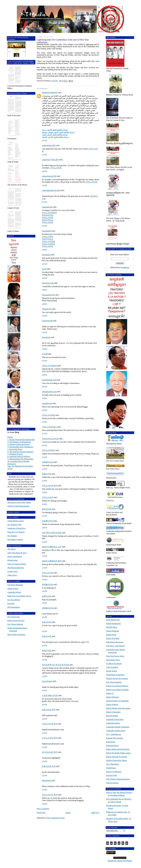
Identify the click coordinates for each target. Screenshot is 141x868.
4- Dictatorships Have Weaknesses (20, 447)
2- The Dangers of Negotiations (19, 442)
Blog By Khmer (112, 716)
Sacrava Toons (112, 775)
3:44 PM (44, 504)
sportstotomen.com (49, 380)
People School (112, 671)
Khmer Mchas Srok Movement (118, 749)
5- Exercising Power (15, 449)
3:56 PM (44, 603)
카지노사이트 (56, 168)
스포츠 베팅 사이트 (50, 695)
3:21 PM (44, 140)
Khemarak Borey (113, 746)
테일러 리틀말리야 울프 (52, 561)
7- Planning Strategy (15, 454)
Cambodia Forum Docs (115, 719)
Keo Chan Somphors (114, 682)
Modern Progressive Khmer (117, 760)
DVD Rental (127, 861)
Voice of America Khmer (17, 564)
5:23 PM (44, 719)
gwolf (44, 269)
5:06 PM (44, 386)
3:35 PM (44, 790)
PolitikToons (111, 768)
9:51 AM (45, 264)
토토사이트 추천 (49, 710)
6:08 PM (44, 375)
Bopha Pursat (111, 635)
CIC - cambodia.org (114, 734)
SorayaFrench (47, 681)
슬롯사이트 (47, 474)
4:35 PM (44, 226)
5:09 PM (44, 398)
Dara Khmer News (113, 660)
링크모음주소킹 (49, 665)
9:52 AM (45, 278)
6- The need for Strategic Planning (20, 452)
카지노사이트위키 (49, 213)
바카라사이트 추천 (50, 752)
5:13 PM (44, 542)
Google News (13, 571)
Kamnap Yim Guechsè (115, 738)
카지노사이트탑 (49, 241)
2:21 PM (44, 202)
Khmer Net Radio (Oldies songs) (118, 753)
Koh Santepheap (14, 607)
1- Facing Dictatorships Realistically (21, 440)
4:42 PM (44, 704)
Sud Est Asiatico (112, 783)
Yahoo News (12, 575)
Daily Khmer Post (113, 620)
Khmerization (13, 560)
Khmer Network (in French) (117, 757)
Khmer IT (110, 693)
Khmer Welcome (112, 697)
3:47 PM (44, 516)
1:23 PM (44, 676)
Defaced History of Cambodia (117, 701)
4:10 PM (44, 316)
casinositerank (47, 321)
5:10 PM (44, 410)
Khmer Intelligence (15, 557)
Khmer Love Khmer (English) (117, 690)
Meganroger (47, 780)
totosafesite (46, 255)
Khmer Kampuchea (113, 623)
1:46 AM (45, 332)
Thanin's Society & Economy (117, 678)
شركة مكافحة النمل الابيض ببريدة (55, 130)
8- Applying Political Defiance (19, 456)
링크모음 (65, 665)
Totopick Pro (47, 309)
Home (68, 813)
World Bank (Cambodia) (115, 675)
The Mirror (12, 549)
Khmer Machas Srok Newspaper (118, 708)
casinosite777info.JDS (50, 160)
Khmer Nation (13, 589)
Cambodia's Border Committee (118, 727)
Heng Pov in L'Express (16, 532)
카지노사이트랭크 (49, 366)
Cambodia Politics (14, 592)
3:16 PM (44, 422)
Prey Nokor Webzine (15, 624)
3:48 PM (44, 527)
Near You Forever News (115, 656)
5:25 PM (44, 775)
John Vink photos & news (17, 553)
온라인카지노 (48, 220)
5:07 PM (44, 690)
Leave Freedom (112, 667)
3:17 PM (44, 433)
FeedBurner (125, 267)
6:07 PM (44, 361)
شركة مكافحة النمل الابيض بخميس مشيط (58, 132)
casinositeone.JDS (49, 145)
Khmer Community (113, 712)
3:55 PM (44, 579)
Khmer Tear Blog (113, 638)
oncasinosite (47, 231)
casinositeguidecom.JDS (51, 190)
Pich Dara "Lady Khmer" (116, 646)
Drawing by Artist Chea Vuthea (19, 502)
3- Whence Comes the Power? (19, 444)
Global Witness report (16, 521)
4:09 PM (44, 290)
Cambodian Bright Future (116, 731)
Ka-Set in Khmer (14, 600)
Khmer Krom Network (16, 621)
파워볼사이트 (48, 462)
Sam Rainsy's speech (15, 540)
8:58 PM (44, 804)
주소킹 (58, 665)
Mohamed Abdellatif (50, 93)
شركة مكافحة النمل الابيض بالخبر (55, 135)
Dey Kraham (12, 536)
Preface (10, 437)
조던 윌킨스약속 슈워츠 (52, 533)
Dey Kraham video (15, 525)
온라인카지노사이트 (50, 439)
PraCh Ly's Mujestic (114, 772)
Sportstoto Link (48, 283)
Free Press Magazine (15, 585)
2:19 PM (44, 155)
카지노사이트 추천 (50, 486)
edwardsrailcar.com (49, 392)
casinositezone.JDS (49, 176)
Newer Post (41, 813)
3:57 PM (44, 660)
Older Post (95, 813)
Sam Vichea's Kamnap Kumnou (118, 779)
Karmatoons (111, 742)
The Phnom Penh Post (16, 568)
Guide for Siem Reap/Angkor (18, 506)
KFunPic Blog (112, 627)
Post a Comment (43, 809)
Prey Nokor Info (14, 617)
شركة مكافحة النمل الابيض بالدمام (55, 137)
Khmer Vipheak (112, 705)
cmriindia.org (47, 403)
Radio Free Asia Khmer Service (19, 596)
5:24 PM (44, 733)
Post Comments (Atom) (56, 818)
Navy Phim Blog (112, 764)
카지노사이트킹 (49, 244)
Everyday (11, 603)
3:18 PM (44, 481)
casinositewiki (47, 207)
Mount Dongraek (113, 631)
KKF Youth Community (16, 635)
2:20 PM (44, 171)
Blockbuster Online (115, 861)
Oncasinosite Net (48, 295)
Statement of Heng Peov (17, 528)
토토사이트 (47, 509)
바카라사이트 (48, 215)
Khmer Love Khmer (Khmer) (117, 686)
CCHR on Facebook (114, 664)
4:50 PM (44, 250)
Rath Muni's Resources (115, 642)
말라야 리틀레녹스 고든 (52, 547)
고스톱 (45, 354)
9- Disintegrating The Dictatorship (20, 459)
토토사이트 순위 (49, 766)
